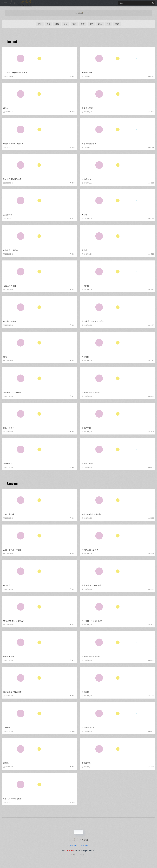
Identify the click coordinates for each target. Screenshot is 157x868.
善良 (48, 24)
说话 (100, 24)
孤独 (57, 24)
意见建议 (85, 845)
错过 (117, 24)
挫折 (40, 24)
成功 (91, 24)
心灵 (109, 24)
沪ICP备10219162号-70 (78, 855)
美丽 (74, 24)
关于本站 (72, 845)
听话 (66, 24)
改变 (83, 24)
